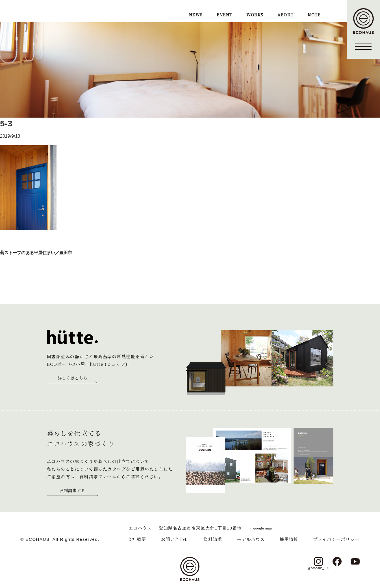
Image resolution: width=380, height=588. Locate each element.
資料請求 (213, 539)
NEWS (196, 15)
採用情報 (289, 539)
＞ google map (260, 528)
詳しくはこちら (72, 378)
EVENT (224, 15)
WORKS (255, 15)
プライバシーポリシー (336, 539)
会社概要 (137, 539)
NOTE (314, 15)
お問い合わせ (175, 539)
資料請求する (72, 491)
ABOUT (285, 15)
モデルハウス (251, 539)
